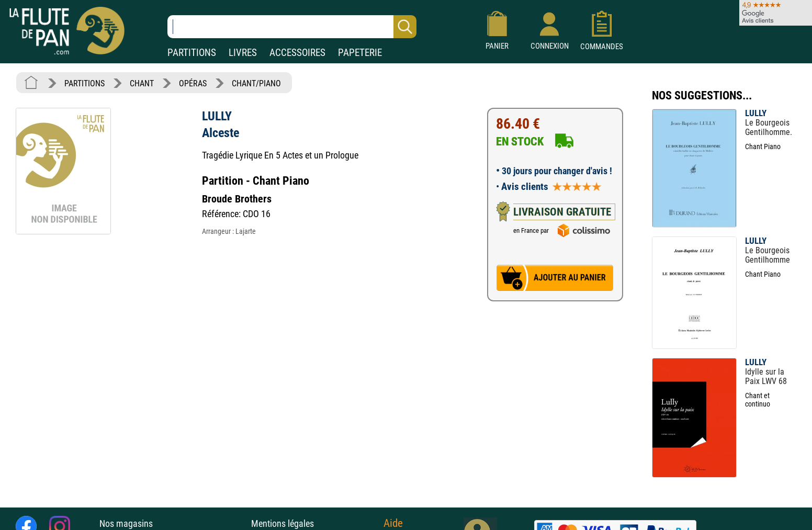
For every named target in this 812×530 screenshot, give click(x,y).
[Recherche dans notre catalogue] (292, 27)
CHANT (142, 83)
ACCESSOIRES (297, 53)
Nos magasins (126, 523)
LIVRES (243, 53)
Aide (393, 523)
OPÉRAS (193, 83)
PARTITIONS (192, 53)
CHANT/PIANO (256, 83)
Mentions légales (283, 523)
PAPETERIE (360, 53)
